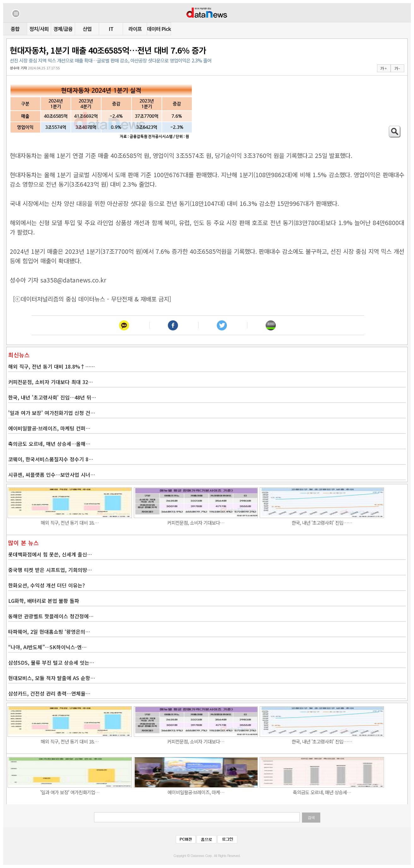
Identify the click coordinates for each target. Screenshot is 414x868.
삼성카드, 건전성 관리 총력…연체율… (49, 693)
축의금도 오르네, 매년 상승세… (322, 792)
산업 (87, 29)
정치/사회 (39, 29)
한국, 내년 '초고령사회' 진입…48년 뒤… (52, 397)
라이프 (135, 29)
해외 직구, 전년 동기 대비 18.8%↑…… (51, 366)
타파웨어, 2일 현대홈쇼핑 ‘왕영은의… (49, 632)
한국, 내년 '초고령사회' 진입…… (322, 523)
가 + (383, 68)
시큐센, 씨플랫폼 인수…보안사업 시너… (52, 475)
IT (111, 29)
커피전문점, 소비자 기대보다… (196, 523)
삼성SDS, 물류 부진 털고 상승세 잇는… (51, 662)
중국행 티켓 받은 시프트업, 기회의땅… (50, 570)
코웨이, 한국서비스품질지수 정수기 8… (51, 459)
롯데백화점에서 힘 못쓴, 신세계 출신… (50, 554)
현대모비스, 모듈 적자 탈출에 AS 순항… (52, 678)
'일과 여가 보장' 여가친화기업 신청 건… (52, 413)
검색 (311, 818)
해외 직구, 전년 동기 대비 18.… (70, 523)
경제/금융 (63, 29)
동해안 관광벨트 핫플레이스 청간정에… (51, 616)
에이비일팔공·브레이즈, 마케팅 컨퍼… (49, 428)
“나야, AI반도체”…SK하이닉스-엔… (47, 647)
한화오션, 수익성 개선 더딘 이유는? (47, 585)
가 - (397, 68)
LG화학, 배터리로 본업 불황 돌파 (44, 601)
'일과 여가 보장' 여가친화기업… (70, 792)
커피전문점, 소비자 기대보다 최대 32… (50, 382)
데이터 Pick (159, 29)
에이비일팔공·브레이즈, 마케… (196, 792)
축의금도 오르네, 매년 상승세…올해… (49, 444)
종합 (15, 29)
